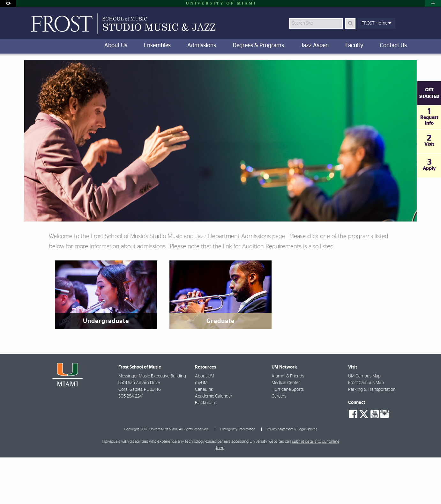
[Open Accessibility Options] (8, 3)
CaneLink (204, 436)
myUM (201, 429)
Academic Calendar (214, 443)
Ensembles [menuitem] (157, 46)
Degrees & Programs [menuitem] (258, 46)
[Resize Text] (396, 65)
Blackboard (206, 449)
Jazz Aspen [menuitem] (315, 46)
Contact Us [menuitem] (393, 46)
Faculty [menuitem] (354, 46)
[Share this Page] (411, 65)
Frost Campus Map (366, 429)
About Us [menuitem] (116, 46)
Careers (279, 443)
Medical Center (286, 429)
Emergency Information (238, 476)
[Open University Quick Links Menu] (433, 3)
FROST (30, 68)
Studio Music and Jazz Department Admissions (106, 69)
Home (50, 68)
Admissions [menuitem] (202, 46)
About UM (205, 423)
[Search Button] (350, 23)
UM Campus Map (364, 423)
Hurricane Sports (288, 436)
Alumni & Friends (288, 423)
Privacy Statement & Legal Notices (292, 476)
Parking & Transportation (372, 436)
